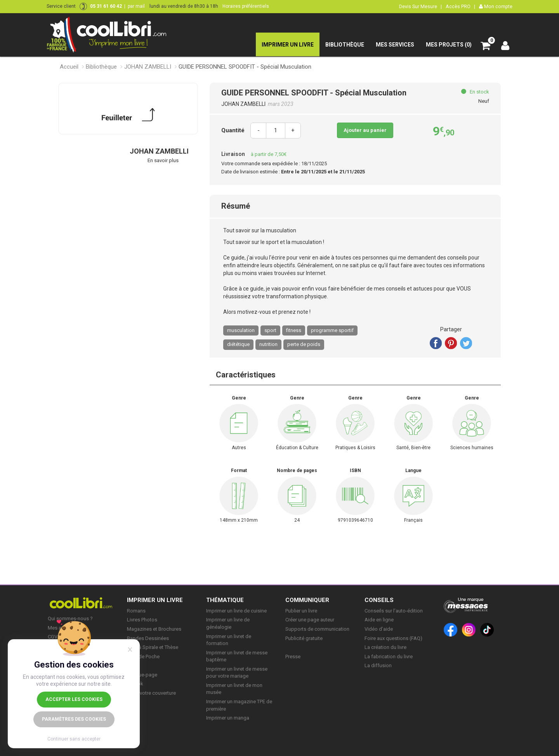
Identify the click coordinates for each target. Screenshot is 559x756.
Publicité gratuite (304, 638)
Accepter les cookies (74, 699)
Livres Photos (142, 620)
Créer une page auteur (310, 620)
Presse (293, 657)
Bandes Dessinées (148, 638)
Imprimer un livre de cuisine (236, 611)
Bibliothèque (101, 67)
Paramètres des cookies (74, 719)
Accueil (69, 67)
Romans (136, 611)
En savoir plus (163, 160)
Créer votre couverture (151, 693)
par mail (136, 6)
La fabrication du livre (389, 657)
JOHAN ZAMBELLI (148, 67)
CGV (53, 637)
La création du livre (385, 647)
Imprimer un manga (228, 718)
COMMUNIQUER (307, 600)
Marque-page (142, 675)
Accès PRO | (460, 6)
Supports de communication (317, 629)
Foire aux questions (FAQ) (393, 638)
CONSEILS (379, 600)
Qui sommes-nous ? (70, 618)
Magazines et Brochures (154, 629)
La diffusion (378, 665)
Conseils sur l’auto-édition (394, 611)
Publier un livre (301, 611)
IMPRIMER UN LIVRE (155, 600)
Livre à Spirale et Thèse (153, 647)
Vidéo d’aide (379, 629)
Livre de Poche (143, 657)
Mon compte (496, 6)
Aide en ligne (379, 620)
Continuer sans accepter (74, 739)
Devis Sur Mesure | (420, 6)
